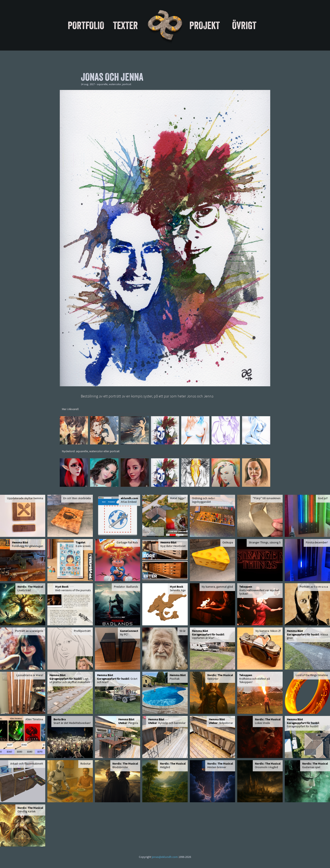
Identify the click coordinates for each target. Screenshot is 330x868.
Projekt (205, 25)
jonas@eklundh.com (165, 857)
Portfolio (86, 25)
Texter (125, 25)
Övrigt (244, 25)
